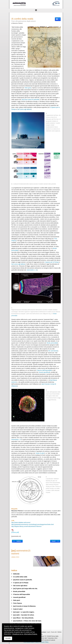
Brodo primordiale (52, 343)
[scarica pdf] (15, 531)
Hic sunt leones (53, 351)
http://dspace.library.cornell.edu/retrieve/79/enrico (26, 526)
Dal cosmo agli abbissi (24, 109)
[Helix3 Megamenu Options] (36, 10)
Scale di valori (40, 453)
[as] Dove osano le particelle (30, 100)
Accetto (8, 638)
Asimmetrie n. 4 (16, 440)
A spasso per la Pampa (52, 262)
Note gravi (28, 88)
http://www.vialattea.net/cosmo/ (21, 522)
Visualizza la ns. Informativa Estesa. (25, 634)
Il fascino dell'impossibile (44, 370)
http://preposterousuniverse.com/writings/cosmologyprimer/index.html (33, 524)
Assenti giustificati (44, 372)
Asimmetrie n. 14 (32, 270)
